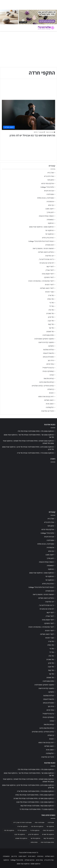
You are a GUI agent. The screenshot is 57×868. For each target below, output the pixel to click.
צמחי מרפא (50, 364)
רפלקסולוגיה (50, 407)
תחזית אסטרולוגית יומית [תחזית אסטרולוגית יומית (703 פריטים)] (47, 842)
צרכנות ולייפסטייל (48, 368)
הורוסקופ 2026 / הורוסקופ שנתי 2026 (41, 227)
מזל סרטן (51, 317)
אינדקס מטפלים (29, 860)
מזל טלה (51, 310)
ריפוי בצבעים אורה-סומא (46, 397)
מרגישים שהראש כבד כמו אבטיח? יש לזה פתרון (32, 135)
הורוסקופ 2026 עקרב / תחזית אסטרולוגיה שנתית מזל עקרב (35, 802)
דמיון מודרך (50, 212)
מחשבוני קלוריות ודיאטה (46, 342)
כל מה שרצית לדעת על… (46, 259)
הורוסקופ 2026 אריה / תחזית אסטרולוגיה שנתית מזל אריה (35, 453)
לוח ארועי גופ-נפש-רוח (47, 263)
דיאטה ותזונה (50, 209)
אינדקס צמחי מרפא (48, 183)
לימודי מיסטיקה (49, 277)
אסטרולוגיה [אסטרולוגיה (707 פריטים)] (51, 823)
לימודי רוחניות (49, 285)
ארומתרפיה (50, 202)
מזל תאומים (50, 332)
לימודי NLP (50, 267)
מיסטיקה (51, 346)
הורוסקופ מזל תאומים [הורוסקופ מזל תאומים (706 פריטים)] (21, 838)
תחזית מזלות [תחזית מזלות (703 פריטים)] (34, 842)
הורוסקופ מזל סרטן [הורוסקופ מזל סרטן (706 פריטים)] (34, 834)
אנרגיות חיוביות (49, 191)
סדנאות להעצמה (48, 353)
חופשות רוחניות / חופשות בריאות (43, 248)
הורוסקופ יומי (50, 230)
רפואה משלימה (49, 400)
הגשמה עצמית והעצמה (46, 216)
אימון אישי (51, 180)
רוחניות (51, 393)
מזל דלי (51, 306)
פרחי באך (51, 360)
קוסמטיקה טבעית (48, 371)
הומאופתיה (50, 220)
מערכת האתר (50, 132)
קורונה (52, 375)
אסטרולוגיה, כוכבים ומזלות (45, 198)
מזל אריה (51, 295)
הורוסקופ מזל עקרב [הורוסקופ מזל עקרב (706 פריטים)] (20, 834)
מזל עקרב (51, 321)
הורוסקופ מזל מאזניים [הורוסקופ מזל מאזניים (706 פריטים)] (48, 834)
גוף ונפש (51, 205)
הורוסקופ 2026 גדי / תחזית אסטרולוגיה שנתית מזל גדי (37, 809)
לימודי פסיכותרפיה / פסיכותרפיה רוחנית (41, 281)
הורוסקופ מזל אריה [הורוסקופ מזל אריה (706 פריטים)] (22, 827)
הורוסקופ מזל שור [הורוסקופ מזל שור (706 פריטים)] (35, 838)
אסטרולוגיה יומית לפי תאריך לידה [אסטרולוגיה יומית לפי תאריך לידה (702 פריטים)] (22, 823)
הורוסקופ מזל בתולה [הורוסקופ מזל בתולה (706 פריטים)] (48, 830)
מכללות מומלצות (49, 350)
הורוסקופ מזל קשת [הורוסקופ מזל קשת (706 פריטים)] (49, 838)
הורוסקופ (51, 223)
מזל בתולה (50, 299)
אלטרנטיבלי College (47, 187)
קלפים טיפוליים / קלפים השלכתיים (43, 386)
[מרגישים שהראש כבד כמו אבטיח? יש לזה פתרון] (28, 115)
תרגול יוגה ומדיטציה (47, 411)
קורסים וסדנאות (49, 378)
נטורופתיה (40, 856)
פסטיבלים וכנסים (48, 357)
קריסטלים (51, 389)
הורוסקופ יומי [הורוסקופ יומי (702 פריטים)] (50, 827)
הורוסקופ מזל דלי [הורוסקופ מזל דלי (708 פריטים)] (22, 830)
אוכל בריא (51, 173)
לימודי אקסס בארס (48, 274)
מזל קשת (51, 324)
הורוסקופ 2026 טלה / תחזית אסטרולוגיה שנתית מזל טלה (36, 431)
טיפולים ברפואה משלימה (46, 252)
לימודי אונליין (50, 270)
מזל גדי (52, 303)
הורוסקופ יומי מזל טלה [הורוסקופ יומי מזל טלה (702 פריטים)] (37, 827)
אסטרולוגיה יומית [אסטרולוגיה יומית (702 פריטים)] (40, 823)
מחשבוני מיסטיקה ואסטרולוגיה (44, 339)
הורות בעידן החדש (48, 238)
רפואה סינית (50, 404)
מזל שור (51, 328)
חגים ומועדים (50, 245)
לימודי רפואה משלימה (47, 288)
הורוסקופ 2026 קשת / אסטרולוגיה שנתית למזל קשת (37, 806)
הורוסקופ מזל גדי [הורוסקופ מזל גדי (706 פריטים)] (35, 830)
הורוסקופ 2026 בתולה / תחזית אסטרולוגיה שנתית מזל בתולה (35, 795)
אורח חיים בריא (49, 176)
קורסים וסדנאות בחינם (47, 382)
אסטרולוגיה (50, 194)
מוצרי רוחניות (49, 292)
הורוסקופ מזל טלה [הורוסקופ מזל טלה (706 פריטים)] (9, 830)
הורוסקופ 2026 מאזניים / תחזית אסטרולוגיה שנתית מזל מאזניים (34, 798)
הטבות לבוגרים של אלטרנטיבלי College (41, 241)
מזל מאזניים (50, 313)
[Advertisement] (28, 486)
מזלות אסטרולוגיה (48, 335)
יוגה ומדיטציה (49, 256)
